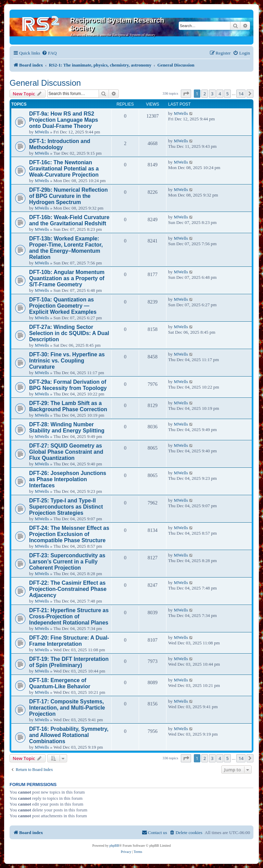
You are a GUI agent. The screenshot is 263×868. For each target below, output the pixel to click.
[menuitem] (49, 53)
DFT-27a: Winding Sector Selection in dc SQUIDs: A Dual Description (69, 333)
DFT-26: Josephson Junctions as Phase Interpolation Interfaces (68, 479)
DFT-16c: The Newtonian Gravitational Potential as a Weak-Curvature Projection (64, 169)
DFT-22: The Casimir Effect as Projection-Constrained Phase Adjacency (68, 589)
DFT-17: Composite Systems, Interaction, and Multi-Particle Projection (67, 708)
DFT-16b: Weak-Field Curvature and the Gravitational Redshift (69, 220)
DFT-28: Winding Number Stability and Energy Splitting (67, 427)
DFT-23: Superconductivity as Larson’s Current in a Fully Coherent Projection (67, 562)
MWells (42, 132)
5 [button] (227, 94)
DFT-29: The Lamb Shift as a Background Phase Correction (68, 406)
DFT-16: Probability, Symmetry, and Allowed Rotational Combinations (69, 735)
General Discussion (45, 83)
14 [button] (241, 94)
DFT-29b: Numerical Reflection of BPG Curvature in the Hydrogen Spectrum (68, 196)
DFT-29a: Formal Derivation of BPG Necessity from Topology (68, 385)
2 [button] (205, 94)
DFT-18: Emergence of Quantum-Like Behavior (60, 683)
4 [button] (220, 94)
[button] (186, 94)
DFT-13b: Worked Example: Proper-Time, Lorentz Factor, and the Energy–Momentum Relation (66, 248)
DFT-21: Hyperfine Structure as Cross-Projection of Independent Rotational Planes (69, 616)
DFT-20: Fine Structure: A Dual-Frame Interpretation (69, 641)
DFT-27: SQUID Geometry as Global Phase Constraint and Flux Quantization (66, 452)
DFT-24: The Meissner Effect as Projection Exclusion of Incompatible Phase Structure (69, 534)
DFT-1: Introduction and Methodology (60, 144)
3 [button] (212, 94)
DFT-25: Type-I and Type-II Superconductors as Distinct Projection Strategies (66, 507)
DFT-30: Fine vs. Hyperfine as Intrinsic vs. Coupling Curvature (67, 361)
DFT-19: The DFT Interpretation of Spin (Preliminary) (69, 662)
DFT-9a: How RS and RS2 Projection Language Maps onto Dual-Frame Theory (64, 120)
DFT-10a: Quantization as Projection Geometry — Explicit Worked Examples (63, 306)
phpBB (114, 846)
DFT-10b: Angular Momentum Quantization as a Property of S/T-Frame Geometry (67, 278)
